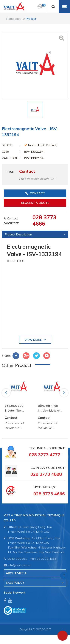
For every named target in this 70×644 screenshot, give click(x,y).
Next (64, 393)
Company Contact (48, 468)
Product (31, 19)
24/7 (52, 487)
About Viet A (16, 573)
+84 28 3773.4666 (43, 559)
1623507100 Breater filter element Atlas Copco (14, 408)
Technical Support (47, 448)
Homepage (14, 19)
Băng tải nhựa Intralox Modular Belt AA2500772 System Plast (50, 408)
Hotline (41, 487)
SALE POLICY (15, 583)
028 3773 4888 (46, 474)
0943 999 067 (18, 559)
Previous (7, 393)
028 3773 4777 (45, 455)
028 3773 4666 (44, 220)
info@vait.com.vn (19, 565)
